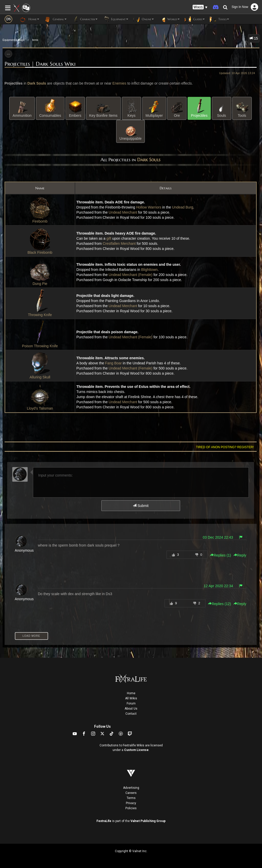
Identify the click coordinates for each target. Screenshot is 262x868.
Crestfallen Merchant (119, 244)
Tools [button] (219, 19)
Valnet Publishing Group (148, 821)
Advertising (131, 788)
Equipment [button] (115, 19)
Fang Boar (113, 363)
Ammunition (22, 108)
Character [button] (85, 19)
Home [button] (30, 19)
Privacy (131, 803)
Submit (141, 506)
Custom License (136, 750)
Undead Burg (183, 207)
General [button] (55, 19)
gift (109, 238)
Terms (131, 798)
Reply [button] (240, 555)
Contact (131, 714)
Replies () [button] (221, 555)
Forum (131, 703)
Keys (132, 108)
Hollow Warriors (149, 207)
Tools (242, 108)
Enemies (119, 83)
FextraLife (104, 821)
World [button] (169, 19)
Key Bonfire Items (103, 108)
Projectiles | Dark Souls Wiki (40, 64)
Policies (131, 808)
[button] (200, 7)
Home (131, 693)
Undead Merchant (123, 212)
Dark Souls (37, 83)
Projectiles (199, 108)
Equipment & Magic (14, 40)
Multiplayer (154, 108)
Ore (177, 108)
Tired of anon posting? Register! (225, 447)
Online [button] (144, 19)
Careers (131, 793)
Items (35, 40)
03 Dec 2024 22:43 (218, 537)
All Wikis (131, 698)
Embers (75, 108)
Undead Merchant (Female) (131, 275)
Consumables (50, 108)
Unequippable (130, 131)
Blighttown (149, 270)
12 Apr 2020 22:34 (218, 586)
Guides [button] (195, 19)
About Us (131, 709)
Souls (222, 108)
